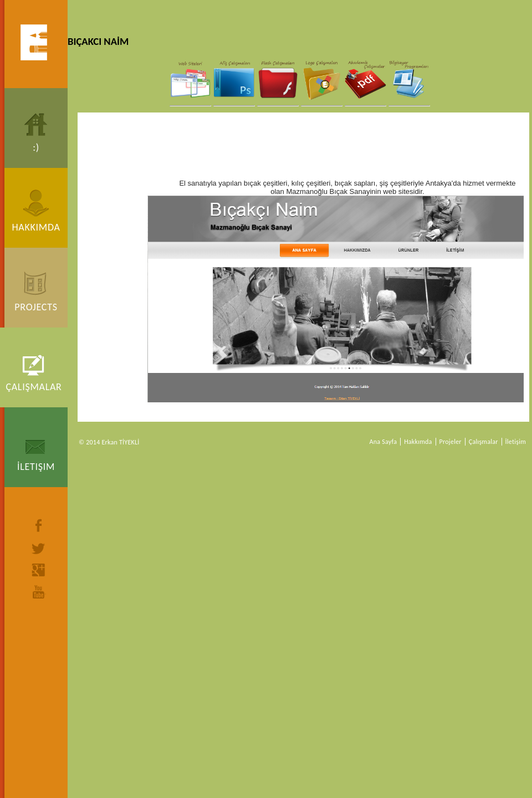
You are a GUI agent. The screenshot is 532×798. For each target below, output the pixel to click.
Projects (36, 307)
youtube (39, 592)
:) (36, 147)
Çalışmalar (34, 387)
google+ (39, 570)
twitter (39, 549)
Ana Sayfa (383, 442)
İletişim (36, 467)
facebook (39, 525)
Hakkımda (36, 227)
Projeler (451, 442)
